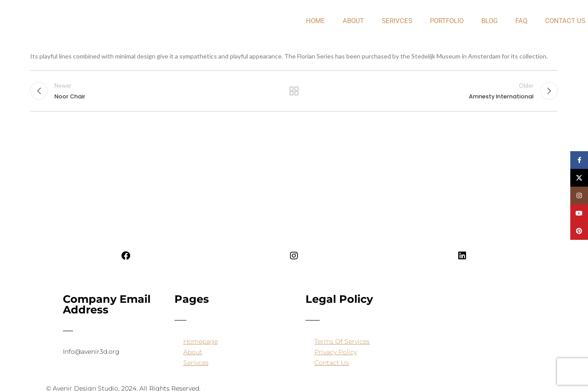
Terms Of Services (342, 341)
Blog (489, 21)
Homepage (201, 341)
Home (315, 21)
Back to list (294, 92)
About (193, 352)
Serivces (397, 21)
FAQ (521, 21)
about (353, 21)
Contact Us (332, 363)
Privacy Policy (336, 352)
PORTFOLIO (447, 21)
